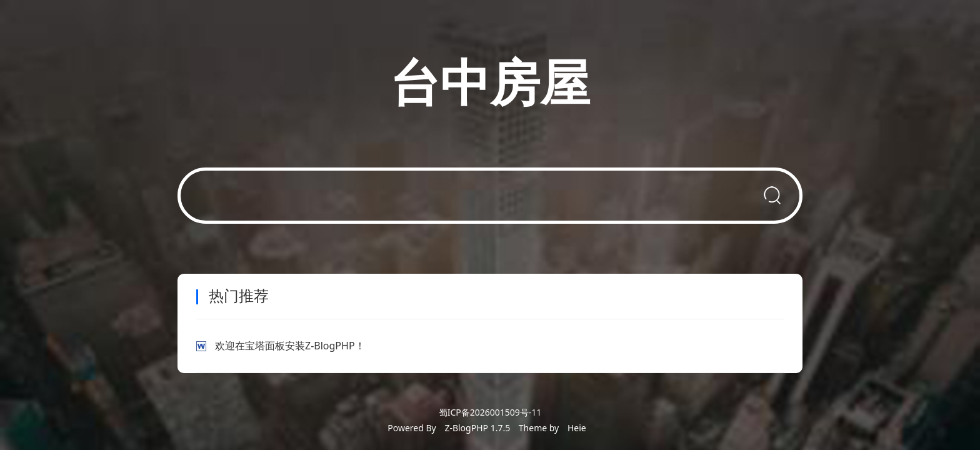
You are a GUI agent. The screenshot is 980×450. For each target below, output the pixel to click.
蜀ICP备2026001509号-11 (490, 412)
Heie (577, 428)
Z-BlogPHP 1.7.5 (477, 428)
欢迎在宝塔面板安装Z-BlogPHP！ (290, 346)
